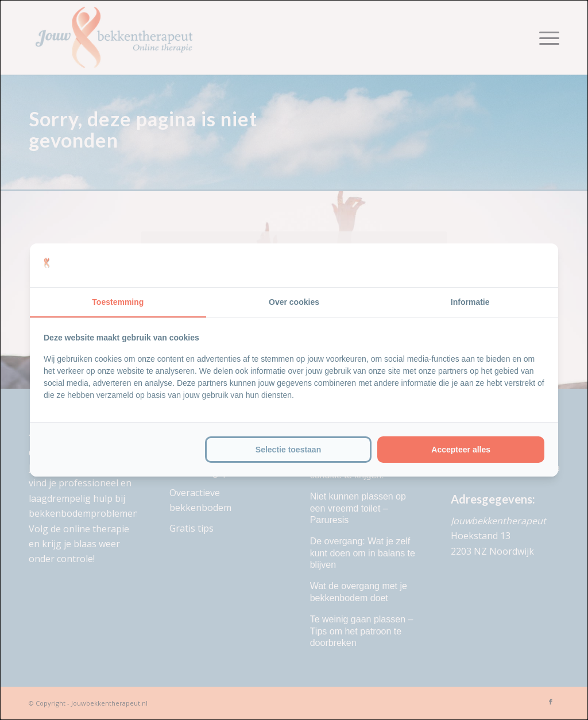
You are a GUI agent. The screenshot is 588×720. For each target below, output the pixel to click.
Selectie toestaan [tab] (288, 450)
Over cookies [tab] (294, 302)
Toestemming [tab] (118, 302)
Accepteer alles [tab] (461, 450)
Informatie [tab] (470, 302)
